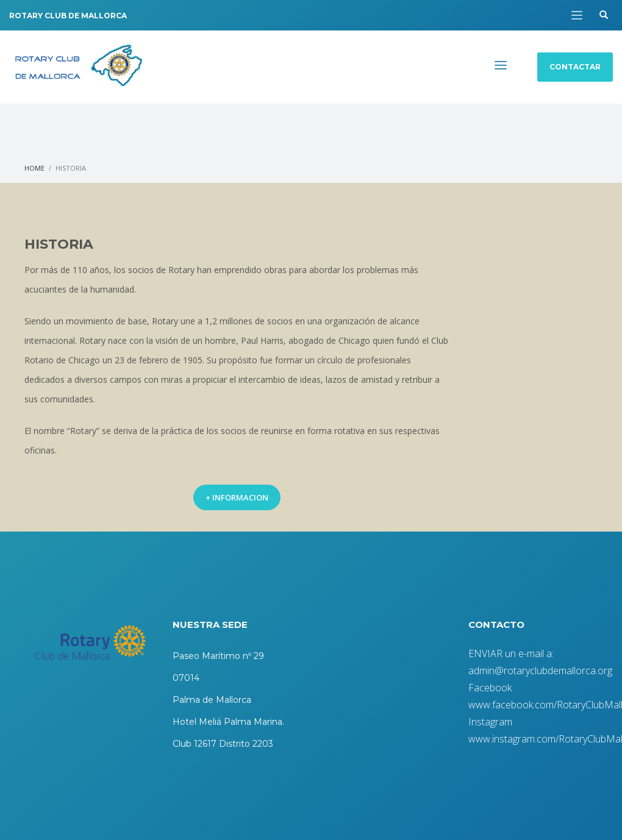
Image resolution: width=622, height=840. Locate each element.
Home (34, 168)
